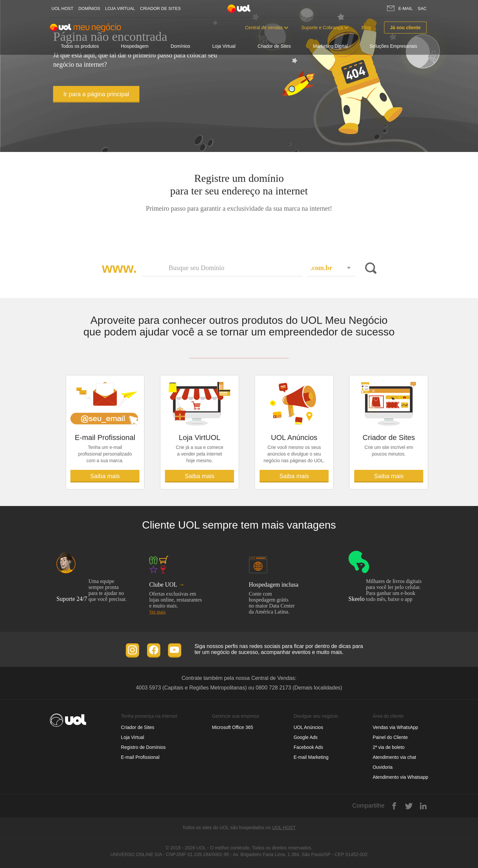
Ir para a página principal (96, 94)
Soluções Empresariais (394, 46)
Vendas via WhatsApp (396, 727)
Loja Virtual (120, 8)
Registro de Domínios (143, 747)
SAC (422, 8)
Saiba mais (105, 476)
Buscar (370, 268)
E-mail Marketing (311, 757)
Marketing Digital (330, 46)
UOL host (62, 8)
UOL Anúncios (308, 727)
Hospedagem (135, 46)
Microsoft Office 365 (232, 727)
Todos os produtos (80, 46)
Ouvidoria (383, 767)
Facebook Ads (308, 747)
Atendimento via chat (395, 757)
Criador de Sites (160, 8)
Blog (366, 28)
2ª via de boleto (389, 747)
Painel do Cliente (390, 737)
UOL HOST (284, 828)
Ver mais (157, 612)
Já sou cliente (405, 28)
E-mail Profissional (140, 757)
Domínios (89, 8)
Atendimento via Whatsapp (400, 777)
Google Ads (305, 737)
